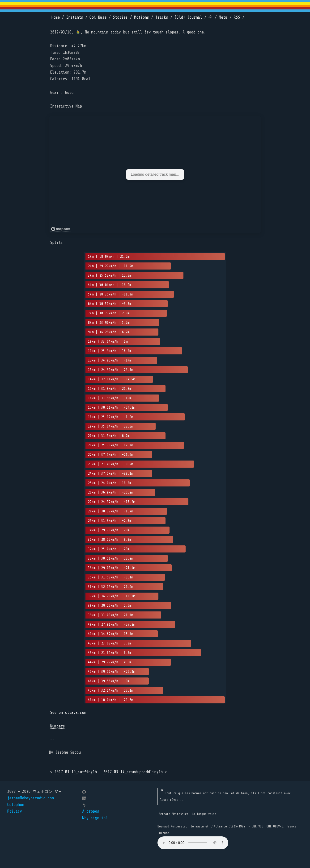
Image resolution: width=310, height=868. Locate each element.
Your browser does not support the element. (193, 843)
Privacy (15, 811)
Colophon (16, 805)
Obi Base (98, 17)
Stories (120, 17)
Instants (75, 17)
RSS (237, 17)
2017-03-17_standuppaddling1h (133, 772)
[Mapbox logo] (61, 229)
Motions (142, 17)
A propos (91, 811)
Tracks (162, 17)
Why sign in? (95, 818)
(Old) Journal (188, 17)
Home (55, 17)
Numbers (57, 726)
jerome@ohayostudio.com (30, 798)
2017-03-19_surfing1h (76, 772)
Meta (223, 17)
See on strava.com (68, 712)
